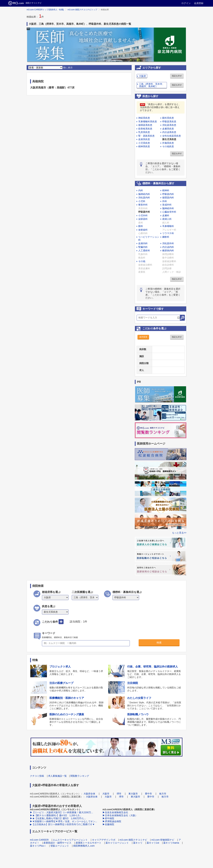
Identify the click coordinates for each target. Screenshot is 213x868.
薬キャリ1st (153, 843)
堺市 (119, 794)
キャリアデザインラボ (104, 840)
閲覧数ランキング (80, 776)
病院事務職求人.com (84, 846)
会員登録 (199, 3)
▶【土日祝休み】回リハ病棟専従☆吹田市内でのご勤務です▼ (62, 824)
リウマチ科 (168, 233)
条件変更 (143, 337)
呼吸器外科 (144, 212)
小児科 (142, 201)
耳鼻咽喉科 (168, 226)
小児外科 (143, 215)
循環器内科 (168, 198)
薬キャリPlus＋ (38, 846)
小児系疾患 (144, 143)
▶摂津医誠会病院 (112, 821)
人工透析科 (144, 250)
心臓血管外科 (169, 212)
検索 (159, 642)
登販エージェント (60, 846)
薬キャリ (138, 843)
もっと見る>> (179, 533)
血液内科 (143, 243)
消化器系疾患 (169, 125)
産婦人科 (167, 219)
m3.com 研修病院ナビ (163, 840)
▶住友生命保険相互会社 (115, 812)
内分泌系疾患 (169, 132)
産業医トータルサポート (89, 843)
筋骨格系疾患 (145, 129)
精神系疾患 (144, 146)
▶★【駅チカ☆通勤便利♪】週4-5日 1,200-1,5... (56, 815)
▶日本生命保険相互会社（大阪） (120, 815)
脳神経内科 (144, 194)
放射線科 (143, 230)
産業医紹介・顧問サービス (57, 843)
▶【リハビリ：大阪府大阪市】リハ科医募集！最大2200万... (61, 812)
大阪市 (106, 794)
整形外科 (143, 205)
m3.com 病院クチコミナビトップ (82, 10)
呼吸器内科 (168, 194)
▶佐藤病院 (108, 824)
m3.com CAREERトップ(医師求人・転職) (45, 10)
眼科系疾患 (168, 118)
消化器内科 (144, 198)
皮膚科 (166, 215)
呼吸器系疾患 (169, 122)
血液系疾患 (144, 139)
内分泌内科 (168, 247)
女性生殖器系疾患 (172, 136)
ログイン (186, 3)
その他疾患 (168, 146)
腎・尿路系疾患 (146, 136)
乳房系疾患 (144, 132)
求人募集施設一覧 (57, 776)
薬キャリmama (171, 843)
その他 (142, 261)
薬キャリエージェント (117, 843)
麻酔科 (166, 237)
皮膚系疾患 (168, 129)
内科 (141, 190)
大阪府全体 (89, 794)
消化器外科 (168, 243)
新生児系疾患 (169, 139)
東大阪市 (133, 794)
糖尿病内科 (168, 250)
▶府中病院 (108, 818)
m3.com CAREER (39, 840)
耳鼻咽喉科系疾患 (148, 122)
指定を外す (177, 76)
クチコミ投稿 (37, 776)
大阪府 (142, 76)
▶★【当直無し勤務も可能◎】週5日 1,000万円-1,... (58, 818)
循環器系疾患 (145, 125)
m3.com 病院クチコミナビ (133, 840)
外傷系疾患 (168, 143)
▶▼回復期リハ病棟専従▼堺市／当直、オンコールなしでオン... (63, 821)
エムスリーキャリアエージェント (70, 840)
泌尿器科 (143, 219)
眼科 (141, 226)
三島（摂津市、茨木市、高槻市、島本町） (152, 85)
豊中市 (148, 794)
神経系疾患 (144, 118)
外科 (165, 201)
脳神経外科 (168, 208)
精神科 (166, 190)
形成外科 (167, 205)
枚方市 (163, 794)
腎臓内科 (143, 247)
